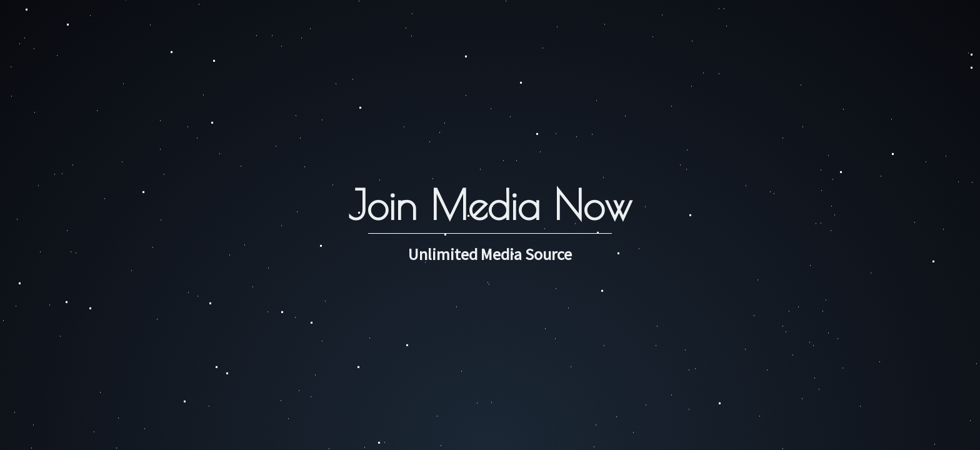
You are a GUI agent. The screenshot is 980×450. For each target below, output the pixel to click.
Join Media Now (490, 205)
